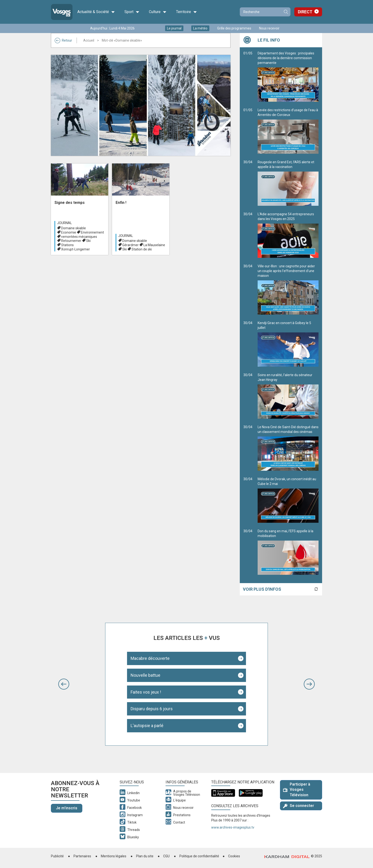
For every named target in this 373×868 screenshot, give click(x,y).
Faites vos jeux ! (146, 692)
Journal (64, 223)
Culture (158, 12)
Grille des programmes (234, 28)
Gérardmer (130, 245)
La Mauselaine (154, 245)
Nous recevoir (269, 28)
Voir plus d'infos (262, 589)
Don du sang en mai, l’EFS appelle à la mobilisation (288, 552)
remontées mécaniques (79, 237)
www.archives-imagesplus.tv (233, 827)
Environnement (92, 232)
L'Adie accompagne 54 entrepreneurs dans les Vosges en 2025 (288, 235)
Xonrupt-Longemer (76, 249)
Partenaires (82, 856)
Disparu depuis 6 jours (152, 709)
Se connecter (299, 806)
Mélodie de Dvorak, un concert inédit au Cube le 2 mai (288, 500)
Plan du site (145, 856)
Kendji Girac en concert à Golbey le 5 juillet (288, 344)
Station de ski (142, 249)
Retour (63, 40)
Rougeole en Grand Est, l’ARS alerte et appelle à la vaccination (288, 183)
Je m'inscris (67, 808)
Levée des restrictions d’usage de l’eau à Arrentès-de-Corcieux (288, 131)
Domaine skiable (74, 228)
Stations (67, 245)
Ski (88, 241)
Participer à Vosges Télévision (297, 790)
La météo (200, 28)
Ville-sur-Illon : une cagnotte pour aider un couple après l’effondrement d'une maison (288, 289)
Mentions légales (114, 856)
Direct (305, 12)
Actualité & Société (96, 12)
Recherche (286, 12)
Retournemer (71, 241)
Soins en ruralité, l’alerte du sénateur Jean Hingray (288, 396)
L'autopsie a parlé (147, 726)
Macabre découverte (150, 658)
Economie (69, 232)
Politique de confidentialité (199, 856)
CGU (166, 856)
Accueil (89, 40)
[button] (64, 684)
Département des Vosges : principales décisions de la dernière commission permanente (288, 77)
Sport (132, 12)
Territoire (186, 12)
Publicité (57, 856)
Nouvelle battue (145, 675)
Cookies (234, 856)
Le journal (174, 28)
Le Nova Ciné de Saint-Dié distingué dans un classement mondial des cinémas (288, 448)
